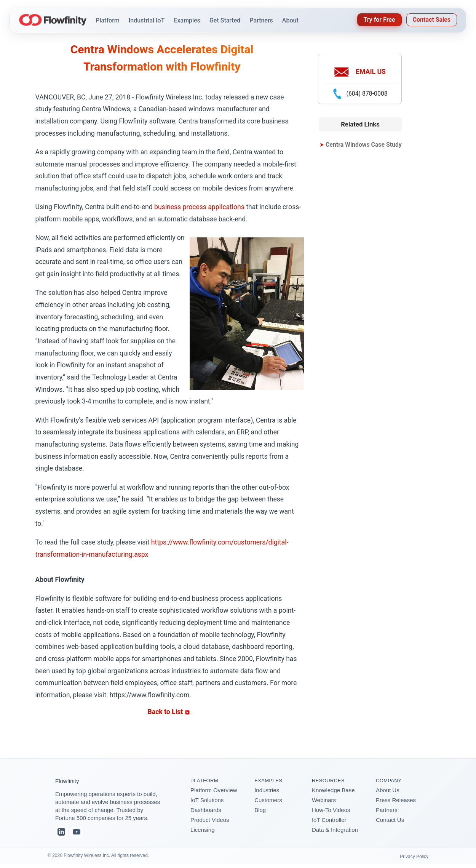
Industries (267, 790)
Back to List (169, 712)
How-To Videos (331, 810)
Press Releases (396, 800)
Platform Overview (214, 790)
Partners (387, 810)
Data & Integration (335, 830)
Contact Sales (432, 20)
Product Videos (210, 820)
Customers (268, 800)
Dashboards (206, 810)
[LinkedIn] (61, 832)
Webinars (324, 800)
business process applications (199, 207)
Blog (260, 810)
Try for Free (379, 20)
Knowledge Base (333, 790)
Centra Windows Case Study (364, 145)
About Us (388, 790)
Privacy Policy (414, 857)
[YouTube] (77, 832)
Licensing (202, 830)
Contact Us (390, 820)
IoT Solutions (207, 800)
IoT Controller (329, 820)
